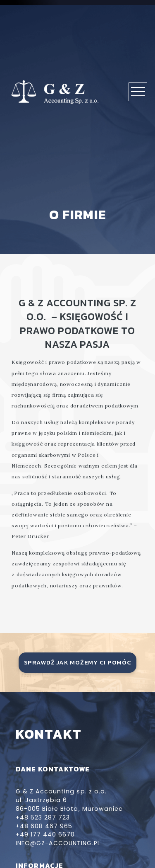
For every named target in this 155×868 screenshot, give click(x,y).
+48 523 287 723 (43, 817)
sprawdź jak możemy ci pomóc (78, 662)
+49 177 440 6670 (45, 834)
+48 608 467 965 (44, 826)
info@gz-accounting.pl (58, 843)
